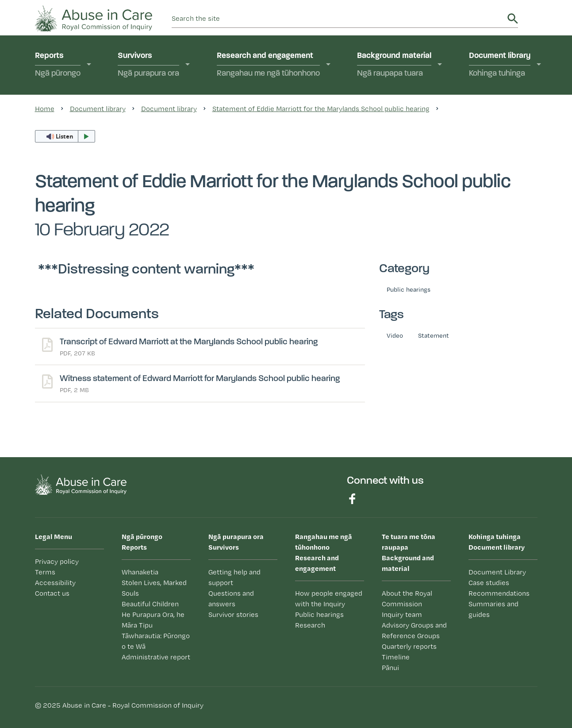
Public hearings (409, 289)
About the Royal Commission (407, 599)
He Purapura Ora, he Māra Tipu (153, 620)
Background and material (416, 552)
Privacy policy (57, 561)
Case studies (489, 583)
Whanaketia (140, 572)
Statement (434, 335)
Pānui (390, 668)
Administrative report (156, 657)
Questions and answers (231, 599)
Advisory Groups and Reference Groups (414, 630)
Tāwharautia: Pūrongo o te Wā (156, 641)
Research (310, 625)
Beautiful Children (150, 604)
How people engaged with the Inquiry (329, 599)
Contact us (52, 593)
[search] (338, 19)
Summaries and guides (493, 609)
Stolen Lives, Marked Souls (154, 588)
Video (395, 335)
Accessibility (55, 583)
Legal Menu (54, 536)
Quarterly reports (409, 646)
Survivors (148, 65)
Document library (500, 65)
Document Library (497, 572)
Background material (394, 65)
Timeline (396, 657)
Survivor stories (233, 614)
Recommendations (499, 593)
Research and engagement (268, 65)
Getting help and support (234, 577)
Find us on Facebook (352, 499)
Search (513, 19)
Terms (45, 572)
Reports (58, 65)
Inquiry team (402, 614)
